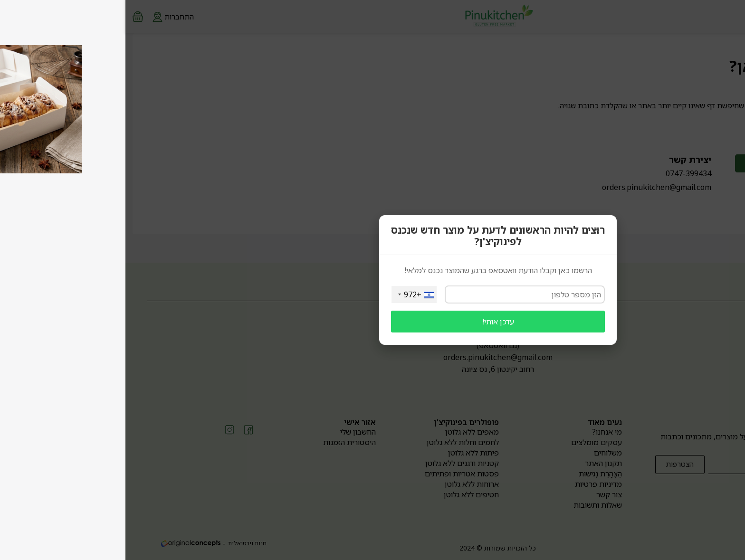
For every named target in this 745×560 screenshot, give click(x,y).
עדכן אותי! (373, 322)
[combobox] (289, 294)
